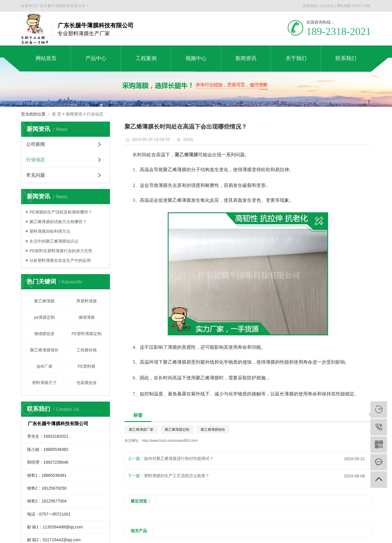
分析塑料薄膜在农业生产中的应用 (60, 260)
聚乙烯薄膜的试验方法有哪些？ (58, 222)
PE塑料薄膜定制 (86, 334)
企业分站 (327, 6)
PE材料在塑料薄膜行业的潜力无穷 (61, 251)
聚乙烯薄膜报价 (44, 350)
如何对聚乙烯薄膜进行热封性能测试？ (179, 458)
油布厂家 (44, 366)
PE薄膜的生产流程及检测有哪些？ (61, 212)
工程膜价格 (87, 350)
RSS (357, 6)
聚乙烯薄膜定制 (177, 430)
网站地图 (344, 6)
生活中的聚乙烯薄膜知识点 (54, 241)
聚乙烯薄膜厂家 (141, 430)
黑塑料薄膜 (87, 301)
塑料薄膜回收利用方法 (50, 231)
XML (367, 6)
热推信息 (310, 6)
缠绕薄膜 (87, 317)
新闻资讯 (74, 114)
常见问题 (36, 175)
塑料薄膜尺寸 (44, 383)
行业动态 (95, 114)
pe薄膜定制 (44, 317)
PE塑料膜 (86, 366)
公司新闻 (36, 144)
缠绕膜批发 (44, 334)
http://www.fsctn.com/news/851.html (170, 441)
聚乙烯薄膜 (44, 301)
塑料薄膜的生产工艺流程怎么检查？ (177, 476)
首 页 (57, 114)
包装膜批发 (87, 383)
